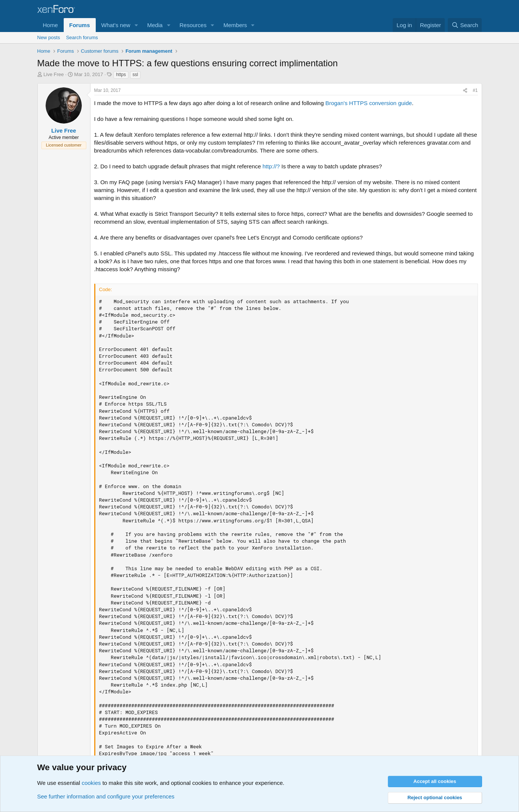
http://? (271, 166)
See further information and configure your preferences (106, 796)
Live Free (54, 74)
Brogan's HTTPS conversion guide (369, 103)
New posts (49, 37)
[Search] (465, 25)
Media (155, 25)
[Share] (465, 91)
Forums (80, 25)
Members (235, 25)
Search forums (82, 37)
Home (51, 25)
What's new (116, 25)
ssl (135, 75)
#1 (475, 90)
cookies (91, 783)
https (121, 75)
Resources (193, 25)
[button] (136, 25)
